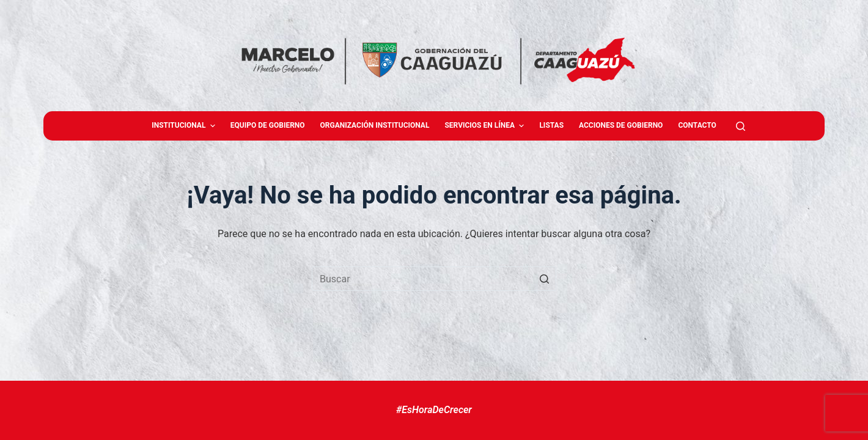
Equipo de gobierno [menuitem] (268, 125)
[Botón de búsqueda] (544, 279)
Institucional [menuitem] (185, 126)
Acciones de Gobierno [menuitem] (621, 125)
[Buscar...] (434, 279)
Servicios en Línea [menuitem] (486, 126)
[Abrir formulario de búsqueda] (741, 126)
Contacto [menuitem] (697, 125)
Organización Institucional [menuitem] (375, 125)
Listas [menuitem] (551, 125)
